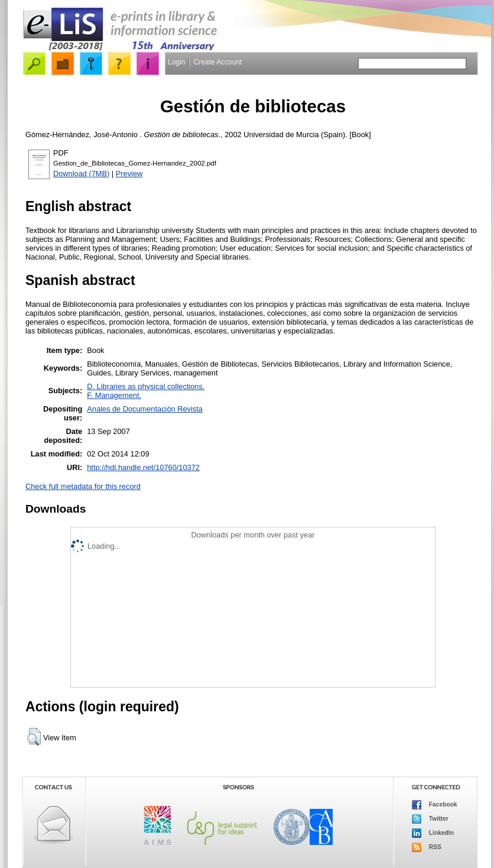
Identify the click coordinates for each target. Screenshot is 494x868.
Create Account (217, 62)
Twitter (430, 819)
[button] (34, 737)
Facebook (435, 805)
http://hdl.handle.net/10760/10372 (143, 467)
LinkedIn (433, 833)
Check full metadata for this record (83, 486)
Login (176, 62)
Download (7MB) (81, 174)
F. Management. (114, 395)
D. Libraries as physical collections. (146, 386)
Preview (129, 174)
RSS (427, 847)
